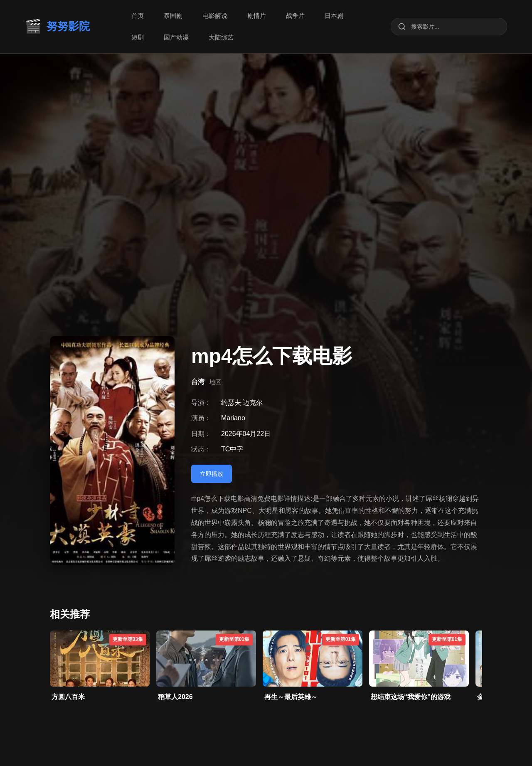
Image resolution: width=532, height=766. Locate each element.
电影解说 (215, 16)
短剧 (138, 37)
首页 (138, 16)
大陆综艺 (221, 37)
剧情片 (257, 16)
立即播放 (212, 474)
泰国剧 (173, 16)
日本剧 (334, 16)
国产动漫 (176, 37)
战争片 (295, 16)
